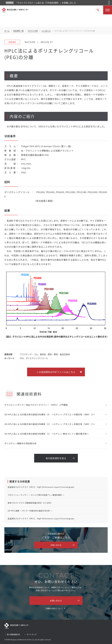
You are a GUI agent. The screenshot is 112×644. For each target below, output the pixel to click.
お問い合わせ (56, 545)
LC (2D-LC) (46, 31)
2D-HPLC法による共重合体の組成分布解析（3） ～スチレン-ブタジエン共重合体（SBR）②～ (50, 414)
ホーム (7, 31)
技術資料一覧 (19, 31)
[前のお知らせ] (109, 2)
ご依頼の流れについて (54, 608)
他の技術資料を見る (56, 458)
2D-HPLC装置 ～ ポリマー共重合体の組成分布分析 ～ (30, 511)
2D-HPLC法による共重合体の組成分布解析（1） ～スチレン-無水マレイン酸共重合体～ (47, 434)
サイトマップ (32, 634)
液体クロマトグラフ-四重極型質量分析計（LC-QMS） (30, 503)
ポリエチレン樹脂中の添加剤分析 (20, 443)
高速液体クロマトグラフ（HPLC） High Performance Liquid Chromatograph (41, 487)
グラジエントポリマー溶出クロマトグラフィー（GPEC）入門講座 (36, 405)
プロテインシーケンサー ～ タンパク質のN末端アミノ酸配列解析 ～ (36, 495)
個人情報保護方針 (13, 634)
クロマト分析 (33, 31)
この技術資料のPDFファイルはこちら (56, 372)
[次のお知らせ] (109, 4)
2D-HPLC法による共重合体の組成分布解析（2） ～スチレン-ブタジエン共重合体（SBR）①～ (50, 424)
